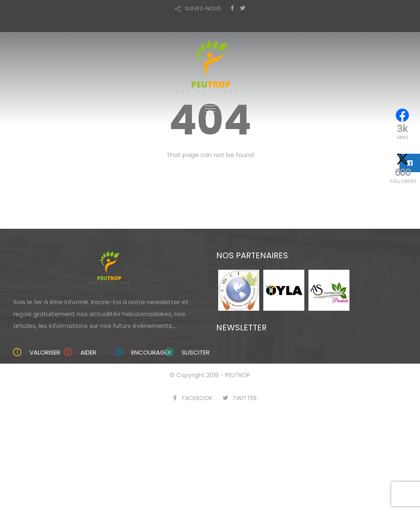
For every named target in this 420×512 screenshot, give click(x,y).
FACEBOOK (197, 398)
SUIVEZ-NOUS (203, 8)
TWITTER (245, 398)
